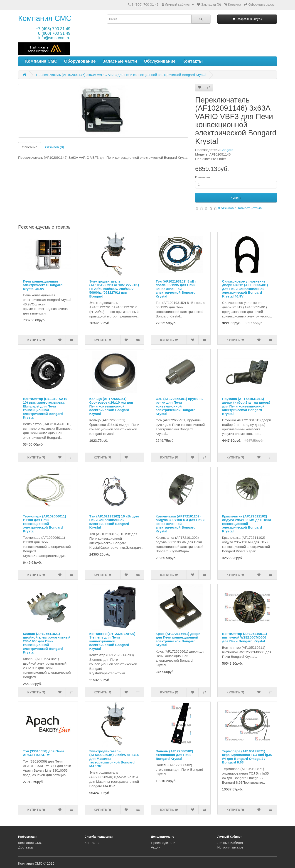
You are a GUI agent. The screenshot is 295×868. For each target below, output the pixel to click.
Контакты (193, 61)
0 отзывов (226, 208)
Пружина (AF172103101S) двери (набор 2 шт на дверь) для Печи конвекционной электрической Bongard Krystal (246, 406)
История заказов (231, 847)
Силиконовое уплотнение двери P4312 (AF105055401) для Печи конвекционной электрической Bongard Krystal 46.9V (245, 289)
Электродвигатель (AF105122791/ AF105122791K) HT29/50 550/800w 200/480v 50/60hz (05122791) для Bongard (114, 289)
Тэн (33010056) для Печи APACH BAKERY (43, 753)
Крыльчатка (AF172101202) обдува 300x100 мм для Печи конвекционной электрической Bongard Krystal (180, 524)
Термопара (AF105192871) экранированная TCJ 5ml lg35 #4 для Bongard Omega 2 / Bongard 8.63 (247, 757)
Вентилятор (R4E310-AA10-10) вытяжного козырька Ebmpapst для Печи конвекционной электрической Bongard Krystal (46, 408)
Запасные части (120, 61)
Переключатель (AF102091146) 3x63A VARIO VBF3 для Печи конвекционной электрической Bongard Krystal (121, 75)
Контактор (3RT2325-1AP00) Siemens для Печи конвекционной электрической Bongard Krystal (112, 641)
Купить (236, 198)
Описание (30, 147)
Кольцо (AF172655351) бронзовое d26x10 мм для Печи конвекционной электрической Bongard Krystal (111, 406)
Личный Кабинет (230, 843)
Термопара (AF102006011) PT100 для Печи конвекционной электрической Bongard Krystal (44, 524)
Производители (163, 843)
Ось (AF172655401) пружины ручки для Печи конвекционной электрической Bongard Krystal (180, 406)
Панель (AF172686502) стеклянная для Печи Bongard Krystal (174, 755)
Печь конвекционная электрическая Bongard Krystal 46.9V (43, 285)
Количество (202, 177)
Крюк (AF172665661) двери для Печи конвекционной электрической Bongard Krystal (178, 639)
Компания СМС (45, 18)
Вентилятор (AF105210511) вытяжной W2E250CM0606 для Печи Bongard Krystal (245, 637)
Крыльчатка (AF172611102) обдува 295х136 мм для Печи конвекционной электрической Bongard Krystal (247, 524)
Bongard (227, 150)
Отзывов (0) (55, 147)
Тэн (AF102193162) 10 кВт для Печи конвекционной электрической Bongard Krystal (114, 522)
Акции (156, 847)
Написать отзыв (249, 208)
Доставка (25, 847)
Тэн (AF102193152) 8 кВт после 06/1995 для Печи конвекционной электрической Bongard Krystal (176, 289)
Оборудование (80, 61)
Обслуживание (160, 61)
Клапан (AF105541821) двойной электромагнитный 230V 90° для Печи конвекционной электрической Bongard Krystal (47, 643)
